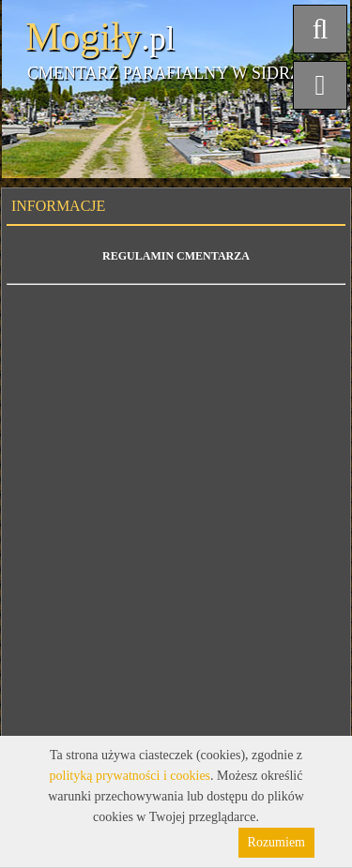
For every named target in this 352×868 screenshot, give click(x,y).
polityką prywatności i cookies (130, 776)
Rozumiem (276, 842)
